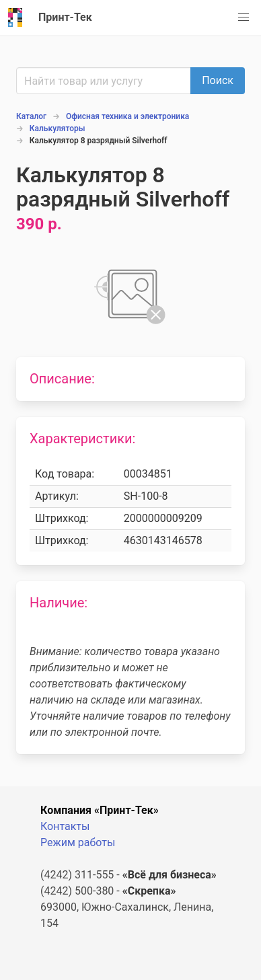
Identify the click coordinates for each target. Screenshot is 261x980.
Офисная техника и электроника (127, 116)
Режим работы (78, 842)
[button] (244, 17)
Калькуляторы (58, 128)
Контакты (65, 826)
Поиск (218, 80)
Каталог (31, 116)
